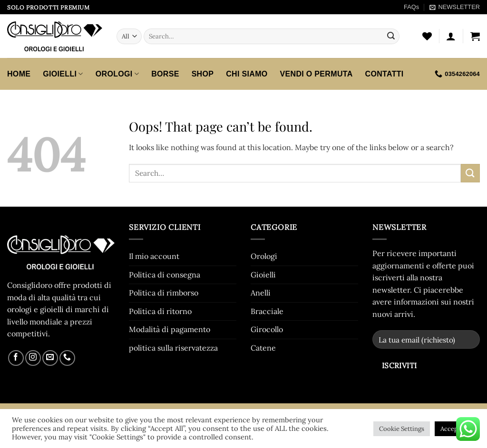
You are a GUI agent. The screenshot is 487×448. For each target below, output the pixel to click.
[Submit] (391, 37)
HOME (19, 74)
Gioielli (63, 74)
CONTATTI (385, 74)
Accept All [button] (455, 429)
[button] (454, 7)
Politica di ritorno (160, 311)
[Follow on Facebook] (16, 358)
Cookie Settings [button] (402, 429)
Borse (165, 74)
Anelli (261, 293)
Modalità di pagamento (170, 329)
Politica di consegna (165, 275)
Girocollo (267, 329)
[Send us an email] (50, 358)
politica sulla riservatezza (173, 348)
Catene (263, 348)
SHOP (203, 74)
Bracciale (267, 311)
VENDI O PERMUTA (317, 74)
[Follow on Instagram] (33, 358)
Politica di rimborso (164, 293)
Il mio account (154, 256)
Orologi (117, 74)
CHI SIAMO (247, 74)
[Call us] (67, 358)
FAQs (411, 7)
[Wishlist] (427, 36)
